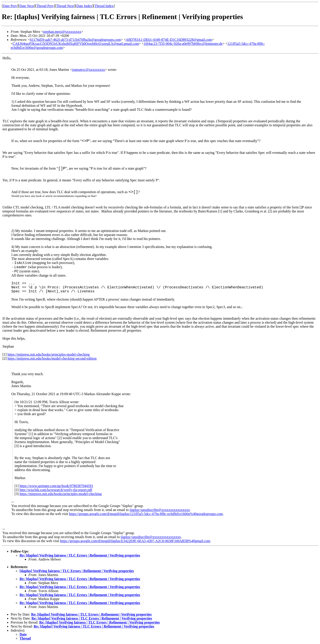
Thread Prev (45, 6)
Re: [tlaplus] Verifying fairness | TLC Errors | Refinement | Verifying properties (80, 555)
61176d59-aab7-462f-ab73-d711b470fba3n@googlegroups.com (75, 40)
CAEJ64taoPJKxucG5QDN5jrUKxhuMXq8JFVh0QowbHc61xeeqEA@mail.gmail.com (76, 44)
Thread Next (65, 6)
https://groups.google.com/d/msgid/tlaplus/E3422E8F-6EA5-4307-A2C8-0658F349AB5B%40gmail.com (135, 541)
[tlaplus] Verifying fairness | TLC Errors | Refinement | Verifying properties (77, 571)
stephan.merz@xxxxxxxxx (62, 32)
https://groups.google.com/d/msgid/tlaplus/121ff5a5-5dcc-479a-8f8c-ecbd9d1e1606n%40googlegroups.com (146, 514)
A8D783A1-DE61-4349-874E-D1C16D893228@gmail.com (169, 40)
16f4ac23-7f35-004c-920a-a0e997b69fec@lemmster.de (183, 44)
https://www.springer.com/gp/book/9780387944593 (56, 486)
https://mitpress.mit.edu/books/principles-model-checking (49, 354)
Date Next (27, 6)
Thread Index (104, 6)
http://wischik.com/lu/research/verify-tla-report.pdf (56, 490)
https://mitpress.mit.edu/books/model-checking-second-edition (52, 358)
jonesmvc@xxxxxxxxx (88, 70)
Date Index (84, 6)
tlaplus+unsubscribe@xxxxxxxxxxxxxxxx (160, 510)
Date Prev (10, 6)
